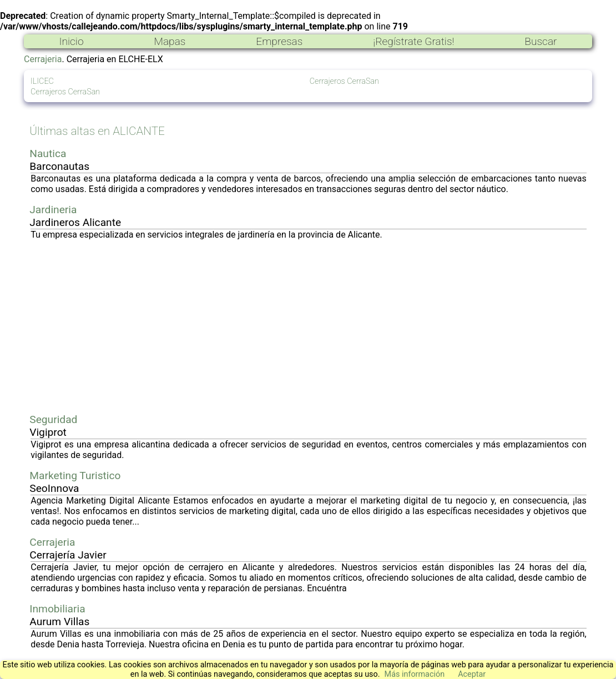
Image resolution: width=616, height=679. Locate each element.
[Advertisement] (309, 326)
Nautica (48, 154)
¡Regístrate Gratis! (413, 41)
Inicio (71, 41)
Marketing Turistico (75, 476)
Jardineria (53, 210)
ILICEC (42, 81)
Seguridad (53, 419)
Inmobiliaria (57, 609)
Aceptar (472, 674)
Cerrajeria (43, 59)
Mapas (170, 41)
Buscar (541, 41)
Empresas (279, 41)
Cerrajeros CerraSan (65, 92)
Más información (415, 674)
